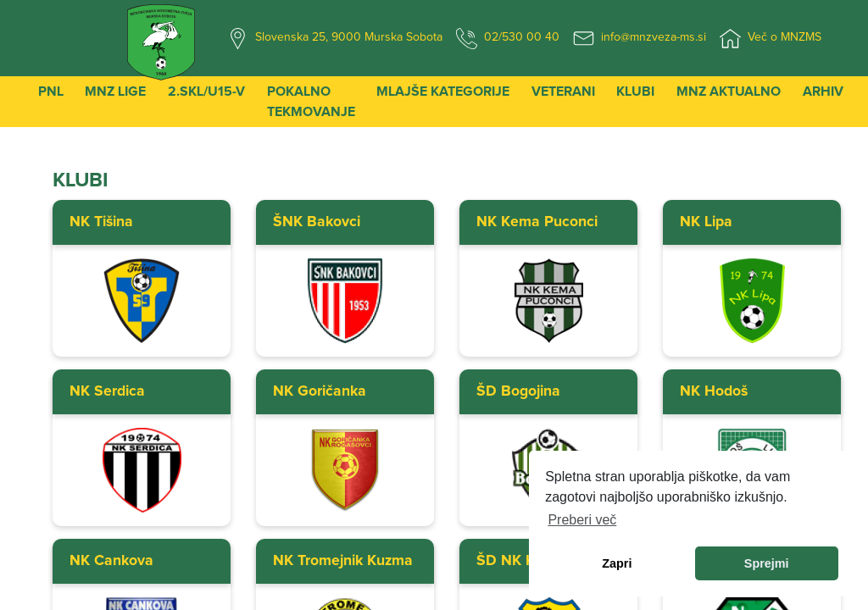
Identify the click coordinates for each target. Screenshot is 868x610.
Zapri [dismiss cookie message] (617, 563)
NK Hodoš (714, 391)
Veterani (563, 91)
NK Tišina (101, 222)
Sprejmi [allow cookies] (767, 563)
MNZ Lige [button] (115, 91)
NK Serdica (107, 391)
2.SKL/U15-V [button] (206, 91)
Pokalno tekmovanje (311, 102)
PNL (51, 91)
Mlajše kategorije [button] (443, 91)
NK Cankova (111, 561)
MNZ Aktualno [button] (729, 91)
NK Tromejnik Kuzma (343, 561)
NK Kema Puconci (537, 222)
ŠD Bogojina (518, 391)
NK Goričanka (320, 391)
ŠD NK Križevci (527, 561)
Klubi (635, 91)
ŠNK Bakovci (317, 222)
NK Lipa (706, 222)
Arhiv (823, 91)
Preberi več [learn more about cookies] (582, 520)
